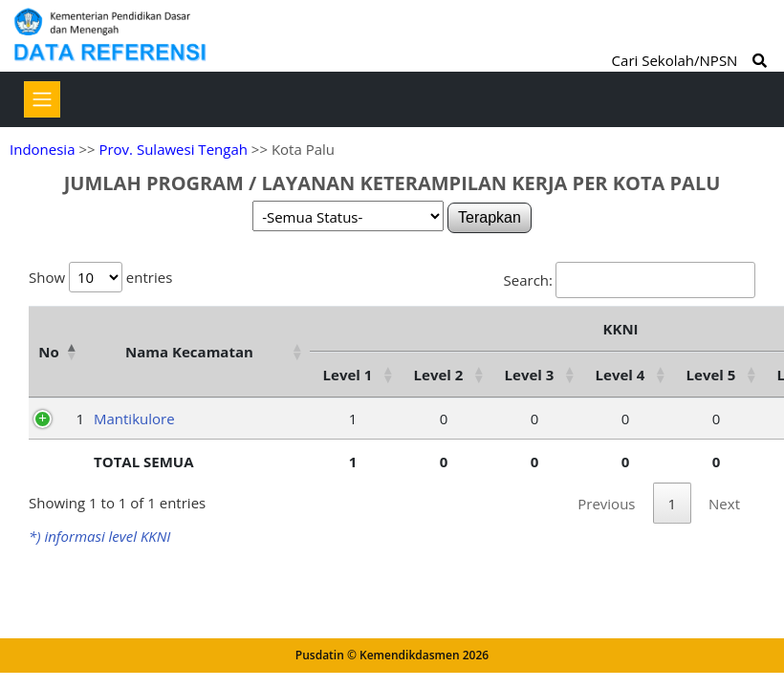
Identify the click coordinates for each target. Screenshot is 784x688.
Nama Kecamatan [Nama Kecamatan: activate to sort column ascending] (189, 352)
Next (724, 504)
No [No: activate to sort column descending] (48, 352)
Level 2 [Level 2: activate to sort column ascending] (439, 375)
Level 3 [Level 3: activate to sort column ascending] (530, 375)
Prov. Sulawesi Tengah (173, 149)
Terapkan (490, 217)
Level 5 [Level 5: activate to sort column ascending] (711, 375)
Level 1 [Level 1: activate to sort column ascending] (348, 375)
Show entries (100, 277)
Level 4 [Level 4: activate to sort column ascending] (621, 375)
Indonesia (42, 149)
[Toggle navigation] (42, 99)
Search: (630, 280)
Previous (606, 504)
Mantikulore (134, 419)
